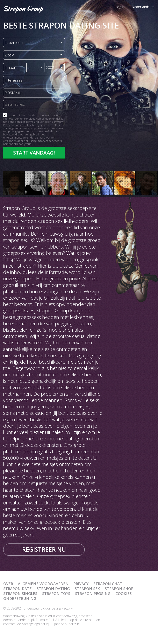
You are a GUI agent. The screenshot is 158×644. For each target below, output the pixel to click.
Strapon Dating (53, 589)
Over (8, 584)
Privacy (81, 584)
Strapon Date (17, 589)
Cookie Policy (23, 125)
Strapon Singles (20, 594)
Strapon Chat (108, 584)
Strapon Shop (119, 589)
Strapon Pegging (93, 594)
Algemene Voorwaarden (43, 584)
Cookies (124, 594)
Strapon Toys (56, 594)
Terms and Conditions (39, 122)
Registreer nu (44, 549)
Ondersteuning (20, 598)
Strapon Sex (87, 589)
